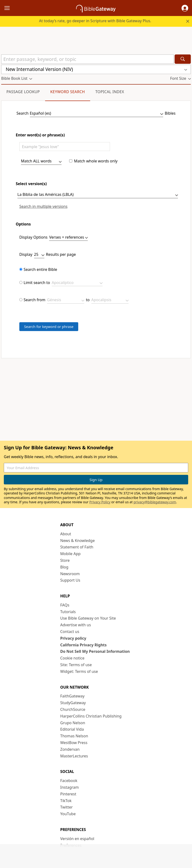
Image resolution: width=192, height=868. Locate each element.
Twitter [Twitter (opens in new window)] (67, 807)
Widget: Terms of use (79, 671)
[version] (98, 195)
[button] (185, 8)
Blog (64, 567)
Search (23, 113)
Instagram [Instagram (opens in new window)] (70, 787)
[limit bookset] (21, 282)
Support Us (70, 580)
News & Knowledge (78, 541)
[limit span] (21, 300)
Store (65, 560)
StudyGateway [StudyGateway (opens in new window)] (73, 703)
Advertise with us (76, 625)
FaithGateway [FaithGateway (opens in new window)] (73, 696)
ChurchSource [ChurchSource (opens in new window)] (73, 709)
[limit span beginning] (66, 300)
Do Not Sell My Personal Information (95, 651)
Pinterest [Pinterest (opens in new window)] (68, 794)
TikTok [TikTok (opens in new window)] (66, 801)
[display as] (68, 238)
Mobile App (70, 554)
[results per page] (39, 255)
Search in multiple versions (43, 206)
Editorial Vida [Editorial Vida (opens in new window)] (72, 729)
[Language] (96, 114)
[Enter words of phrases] (65, 147)
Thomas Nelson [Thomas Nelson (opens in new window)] (74, 736)
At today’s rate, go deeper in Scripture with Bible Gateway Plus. (95, 21)
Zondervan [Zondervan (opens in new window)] (70, 749)
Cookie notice (73, 658)
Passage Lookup (23, 92)
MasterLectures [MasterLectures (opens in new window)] (74, 756)
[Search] (183, 59)
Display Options (33, 237)
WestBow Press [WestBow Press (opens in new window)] (74, 743)
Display (26, 255)
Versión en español (77, 839)
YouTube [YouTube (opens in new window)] (68, 814)
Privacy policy (73, 638)
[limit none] (21, 269)
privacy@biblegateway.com (155, 502)
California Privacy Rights (84, 645)
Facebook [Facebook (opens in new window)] (69, 781)
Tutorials (68, 612)
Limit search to (37, 283)
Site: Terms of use (76, 665)
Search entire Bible (40, 270)
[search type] (41, 162)
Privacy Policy (100, 502)
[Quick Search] (87, 59)
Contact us (70, 632)
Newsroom (70, 574)
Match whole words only (96, 161)
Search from (34, 300)
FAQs (65, 605)
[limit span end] (110, 300)
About (66, 534)
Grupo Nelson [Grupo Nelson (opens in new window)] (73, 723)
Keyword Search (68, 92)
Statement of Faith (77, 547)
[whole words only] (71, 161)
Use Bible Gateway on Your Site (88, 618)
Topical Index (110, 92)
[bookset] (77, 283)
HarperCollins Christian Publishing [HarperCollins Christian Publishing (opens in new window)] (91, 716)
